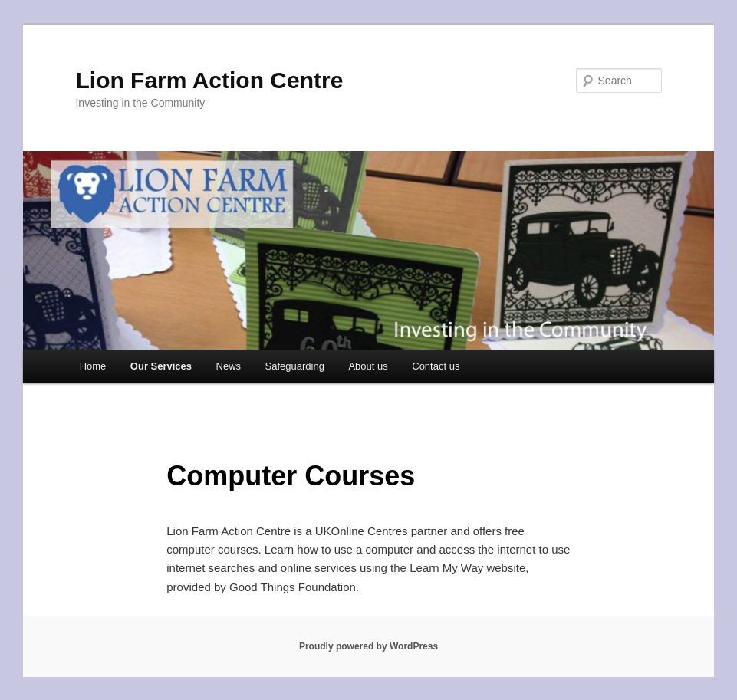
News (229, 366)
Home (93, 366)
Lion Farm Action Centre (209, 80)
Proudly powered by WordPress (368, 646)
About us (368, 366)
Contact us (436, 366)
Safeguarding (295, 366)
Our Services (161, 366)
